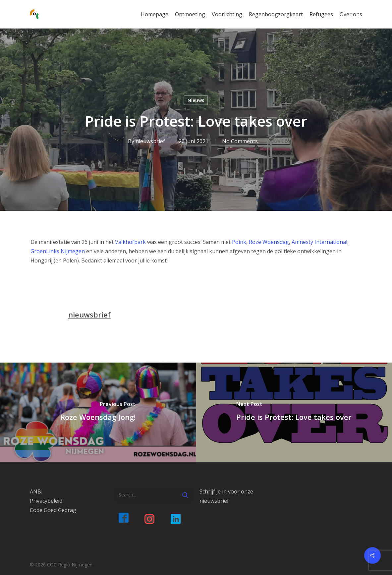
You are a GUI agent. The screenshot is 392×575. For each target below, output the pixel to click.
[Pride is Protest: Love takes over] (294, 412)
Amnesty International (319, 242)
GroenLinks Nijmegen (58, 251)
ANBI (36, 491)
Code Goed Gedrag (53, 510)
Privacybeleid (46, 501)
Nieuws (196, 100)
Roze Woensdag (269, 242)
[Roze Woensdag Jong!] (98, 412)
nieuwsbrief (150, 141)
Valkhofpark (130, 242)
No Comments (240, 141)
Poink (239, 242)
